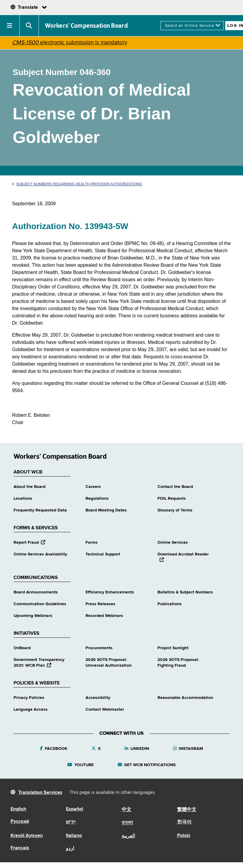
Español (75, 809)
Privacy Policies (29, 698)
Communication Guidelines (40, 604)
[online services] (192, 26)
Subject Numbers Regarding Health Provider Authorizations (77, 184)
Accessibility (98, 698)
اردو (70, 849)
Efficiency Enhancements (110, 592)
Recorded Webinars (104, 616)
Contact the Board (175, 487)
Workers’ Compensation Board (86, 26)
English (18, 809)
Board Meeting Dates (106, 510)
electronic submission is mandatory (70, 43)
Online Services (173, 542)
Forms (92, 542)
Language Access (31, 709)
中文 (126, 810)
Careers (93, 487)
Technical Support (103, 554)
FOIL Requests (172, 498)
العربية (128, 836)
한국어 (184, 822)
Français (20, 848)
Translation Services (40, 793)
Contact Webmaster (105, 709)
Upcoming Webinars (33, 616)
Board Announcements (36, 592)
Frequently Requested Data (40, 510)
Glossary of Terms (175, 510)
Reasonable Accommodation (185, 698)
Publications (170, 604)
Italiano (74, 836)
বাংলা (127, 823)
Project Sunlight (173, 648)
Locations (23, 498)
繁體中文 (187, 810)
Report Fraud (29, 542)
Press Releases (100, 604)
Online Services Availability (40, 554)
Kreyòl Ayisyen (27, 836)
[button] (10, 26)
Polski (184, 836)
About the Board (30, 487)
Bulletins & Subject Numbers (185, 592)
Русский (20, 822)
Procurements (99, 648)
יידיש (71, 822)
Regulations (97, 498)
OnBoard (22, 648)
